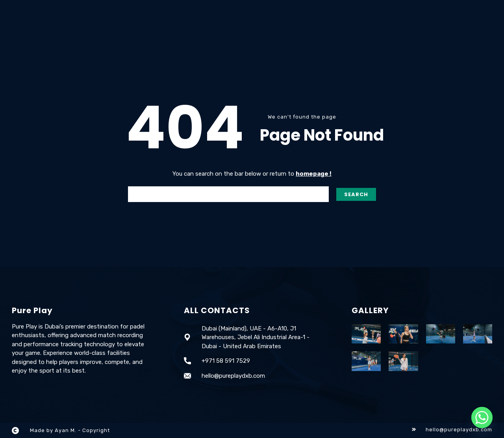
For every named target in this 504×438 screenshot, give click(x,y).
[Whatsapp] (482, 418)
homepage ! (314, 174)
